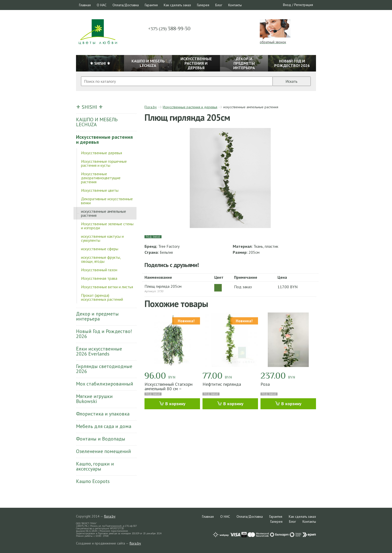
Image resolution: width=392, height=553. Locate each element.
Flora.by (151, 107)
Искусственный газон (99, 270)
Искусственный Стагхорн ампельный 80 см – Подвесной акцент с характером (168, 391)
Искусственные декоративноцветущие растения (101, 178)
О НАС (102, 5)
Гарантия (151, 5)
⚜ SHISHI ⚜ (89, 107)
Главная (85, 5)
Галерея (203, 5)
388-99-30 (169, 28)
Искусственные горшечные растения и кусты (104, 163)
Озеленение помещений (103, 451)
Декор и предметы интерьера (97, 316)
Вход (287, 5)
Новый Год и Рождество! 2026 (104, 334)
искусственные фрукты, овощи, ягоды (101, 259)
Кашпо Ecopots (93, 481)
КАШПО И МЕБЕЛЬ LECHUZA (97, 122)
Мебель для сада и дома (104, 426)
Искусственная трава (99, 278)
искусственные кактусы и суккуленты (102, 238)
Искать (291, 81)
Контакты (235, 5)
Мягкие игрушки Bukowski (94, 399)
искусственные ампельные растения (103, 213)
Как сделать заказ (177, 5)
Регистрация (304, 5)
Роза (265, 384)
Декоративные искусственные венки (107, 201)
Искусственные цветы (100, 190)
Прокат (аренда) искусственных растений (102, 297)
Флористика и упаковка (103, 414)
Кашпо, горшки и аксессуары (95, 466)
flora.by (110, 516)
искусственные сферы (100, 249)
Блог (219, 5)
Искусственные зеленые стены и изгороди (107, 226)
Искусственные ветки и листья (107, 287)
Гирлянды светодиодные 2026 (104, 369)
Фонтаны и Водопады (101, 439)
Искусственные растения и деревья (104, 139)
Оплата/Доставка (126, 5)
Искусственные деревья (101, 153)
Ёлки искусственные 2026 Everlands (99, 351)
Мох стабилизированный (105, 384)
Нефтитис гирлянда (222, 384)
